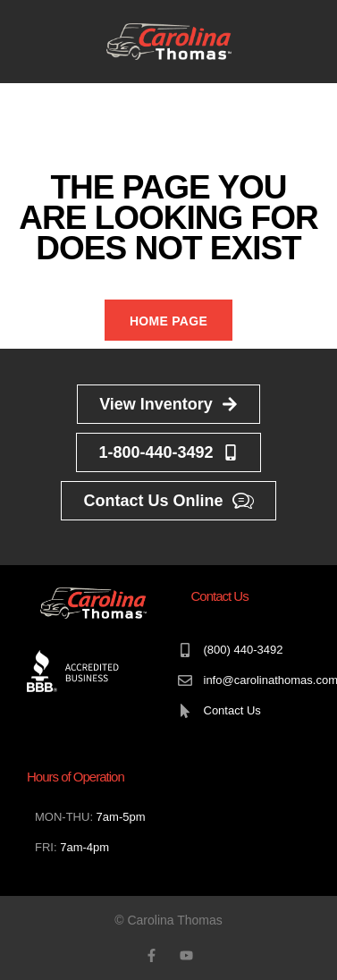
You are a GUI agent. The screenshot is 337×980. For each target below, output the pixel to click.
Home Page (168, 321)
